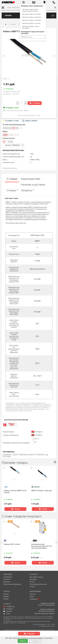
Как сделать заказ (36, 577)
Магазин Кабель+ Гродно (31, 23)
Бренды (6, 596)
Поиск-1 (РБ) (35, 160)
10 (31, 157)
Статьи (32, 587)
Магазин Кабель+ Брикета (32, 17)
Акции (32, 596)
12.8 (32, 154)
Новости (33, 594)
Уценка (6, 599)
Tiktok (7, 614)
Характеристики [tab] (30, 179)
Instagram (8, 609)
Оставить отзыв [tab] (11, 121)
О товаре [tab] (12, 179)
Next (54, 56)
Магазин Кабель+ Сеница (31, 14)
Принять (23, 641)
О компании (8, 577)
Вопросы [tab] (28, 190)
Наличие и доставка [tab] (33, 185)
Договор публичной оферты (45, 613)
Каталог (8, 15)
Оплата (32, 582)
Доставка (33, 579)
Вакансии (7, 582)
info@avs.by (9, 606)
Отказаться (35, 641)
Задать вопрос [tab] (30, 121)
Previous (4, 56)
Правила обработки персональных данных (46, 610)
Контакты (7, 579)
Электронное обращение (12, 584)
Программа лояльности (38, 584)
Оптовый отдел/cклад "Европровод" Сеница (30, 10)
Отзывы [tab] (12, 190)
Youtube (7, 611)
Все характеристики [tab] (10, 168)
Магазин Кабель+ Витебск (32, 20)
